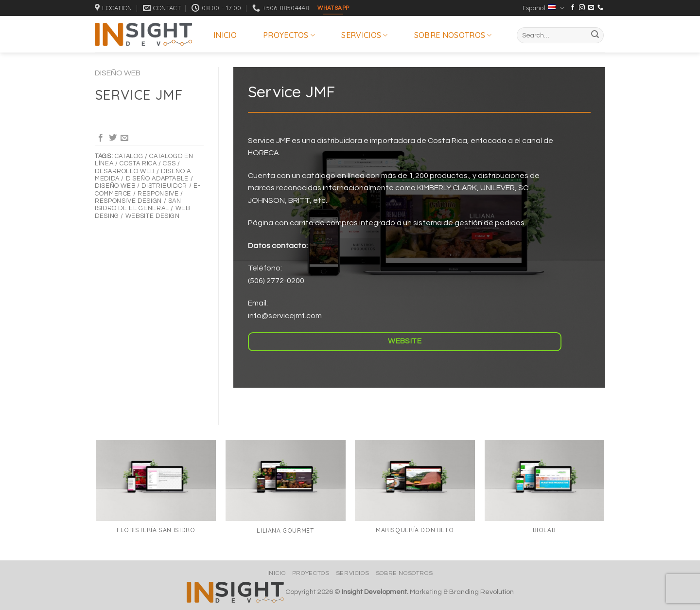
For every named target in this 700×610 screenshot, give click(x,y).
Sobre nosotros (453, 35)
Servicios (364, 35)
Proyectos (289, 35)
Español (543, 8)
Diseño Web (118, 73)
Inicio (225, 35)
